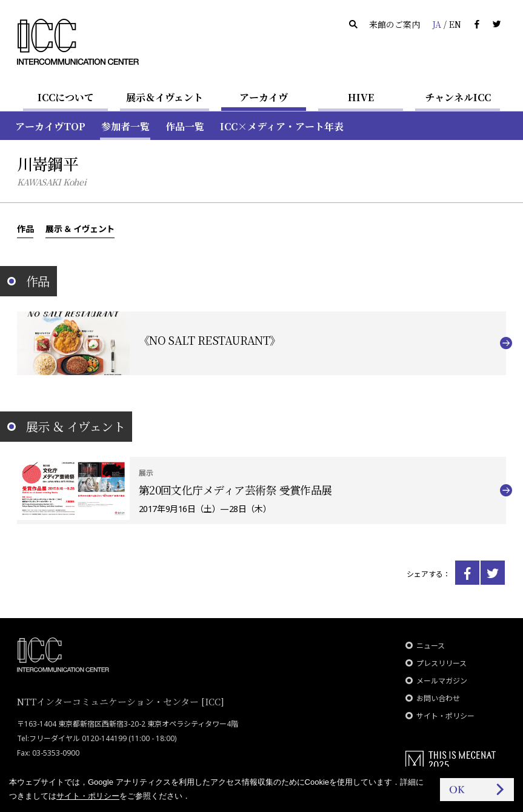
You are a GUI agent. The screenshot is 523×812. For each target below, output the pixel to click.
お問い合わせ (438, 698)
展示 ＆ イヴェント (80, 228)
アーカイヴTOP (50, 126)
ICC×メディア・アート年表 (282, 126)
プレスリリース (441, 663)
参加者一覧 (125, 126)
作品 (25, 228)
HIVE (361, 97)
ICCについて (66, 97)
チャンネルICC (458, 97)
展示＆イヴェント (165, 97)
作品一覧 (185, 126)
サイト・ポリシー (445, 716)
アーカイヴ (264, 97)
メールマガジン (442, 681)
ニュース (431, 646)
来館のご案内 (395, 24)
